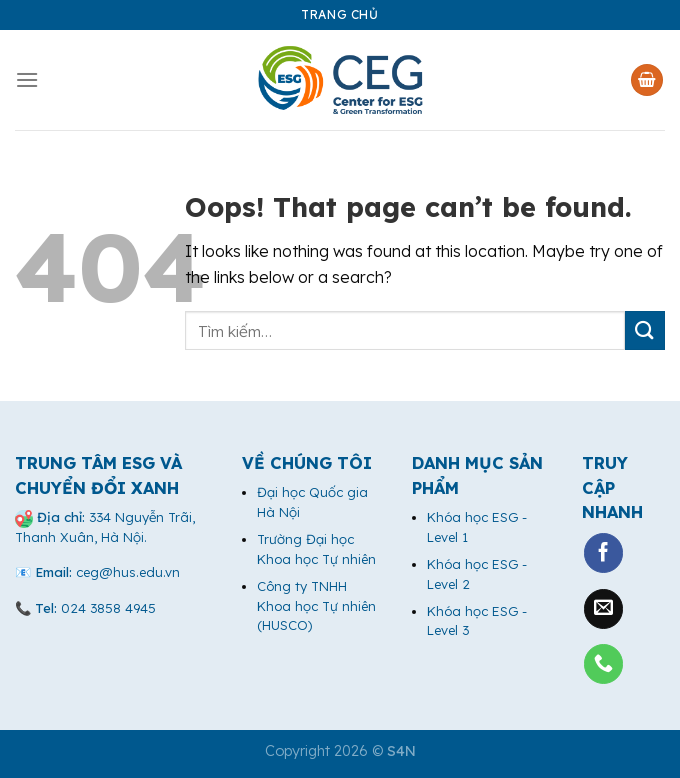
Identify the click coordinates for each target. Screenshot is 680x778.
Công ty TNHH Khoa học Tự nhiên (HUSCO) (316, 606)
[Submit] (645, 330)
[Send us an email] (604, 609)
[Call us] (604, 664)
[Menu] (27, 79)
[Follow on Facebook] (604, 553)
